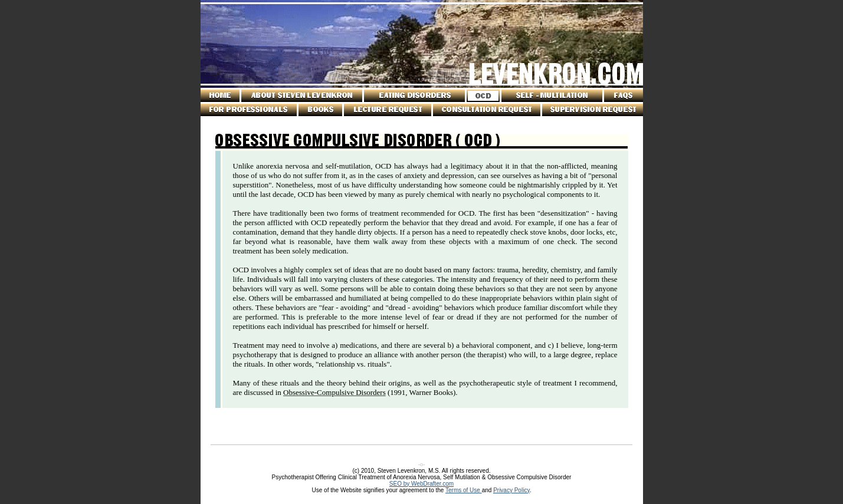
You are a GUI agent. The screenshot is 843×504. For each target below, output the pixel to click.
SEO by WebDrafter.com (421, 484)
